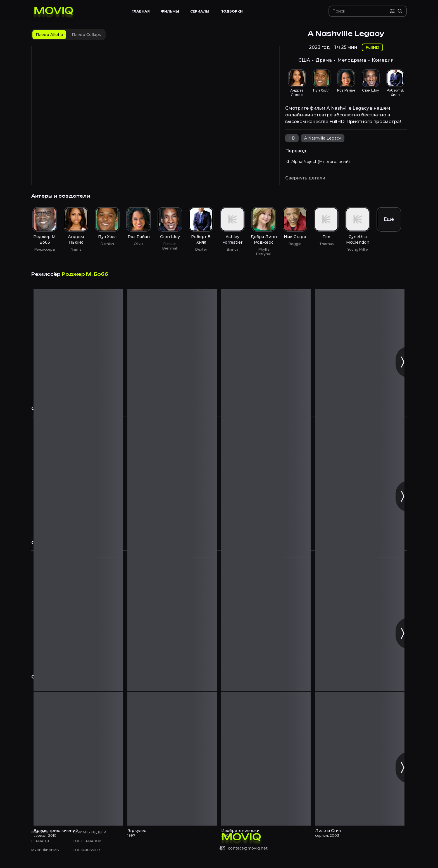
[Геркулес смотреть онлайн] (172, 759)
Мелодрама (352, 60)
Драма (324, 60)
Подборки (232, 11)
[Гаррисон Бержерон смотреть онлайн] (266, 490)
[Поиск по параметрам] (392, 11)
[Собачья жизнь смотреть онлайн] (78, 624)
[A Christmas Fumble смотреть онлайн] (78, 356)
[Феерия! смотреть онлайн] (360, 490)
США (304, 60)
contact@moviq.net (248, 848)
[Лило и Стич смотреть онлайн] (360, 759)
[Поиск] (361, 11)
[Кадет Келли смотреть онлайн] (172, 490)
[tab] (49, 35)
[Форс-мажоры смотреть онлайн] (172, 624)
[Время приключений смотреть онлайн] (78, 759)
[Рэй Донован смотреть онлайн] (360, 624)
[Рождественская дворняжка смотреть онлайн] (266, 356)
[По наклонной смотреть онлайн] (266, 624)
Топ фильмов (87, 850)
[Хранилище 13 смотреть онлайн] (78, 490)
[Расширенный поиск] (400, 11)
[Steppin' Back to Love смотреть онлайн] (172, 356)
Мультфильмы (45, 850)
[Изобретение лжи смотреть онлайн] (266, 759)
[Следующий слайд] (402, 362)
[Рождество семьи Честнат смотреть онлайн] (360, 356)
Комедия (383, 60)
